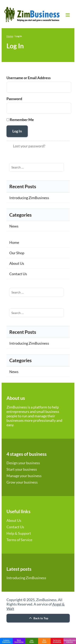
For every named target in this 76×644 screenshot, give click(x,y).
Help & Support (19, 533)
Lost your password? (29, 146)
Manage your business (24, 476)
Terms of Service (19, 540)
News (14, 226)
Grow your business (22, 482)
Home (10, 36)
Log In (17, 131)
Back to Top (38, 618)
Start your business (22, 469)
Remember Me (22, 120)
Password (14, 99)
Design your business (23, 463)
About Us (17, 263)
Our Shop (17, 253)
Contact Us (18, 274)
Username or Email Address (29, 78)
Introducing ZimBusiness (29, 198)
